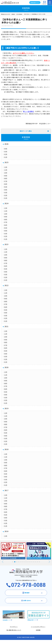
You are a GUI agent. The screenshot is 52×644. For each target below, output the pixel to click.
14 (39, 562)
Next (49, 562)
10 (31, 562)
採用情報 (38, 630)
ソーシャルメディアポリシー (38, 627)
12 (35, 562)
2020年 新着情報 (19, 14)
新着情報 (13, 14)
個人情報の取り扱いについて (14, 630)
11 (33, 562)
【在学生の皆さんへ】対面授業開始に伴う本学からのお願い (35, 14)
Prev (3, 562)
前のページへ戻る (26, 131)
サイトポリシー (14, 627)
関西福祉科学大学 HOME (6, 14)
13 (37, 562)
